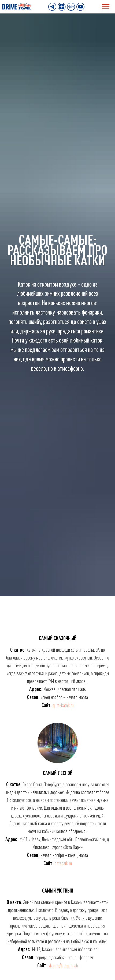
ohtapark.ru (63, 863)
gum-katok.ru (63, 705)
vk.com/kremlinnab (63, 965)
